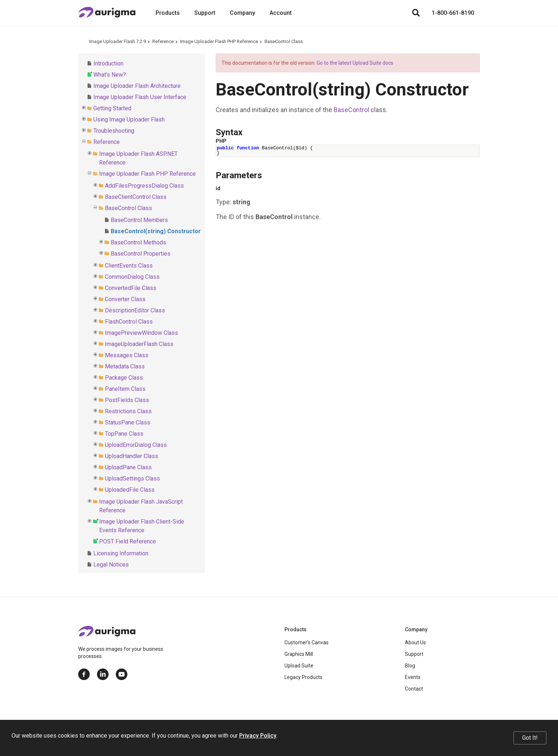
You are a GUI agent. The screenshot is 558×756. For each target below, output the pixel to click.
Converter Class (125, 299)
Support (205, 13)
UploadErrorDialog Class (136, 445)
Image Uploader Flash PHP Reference (219, 41)
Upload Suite (299, 666)
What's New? (110, 75)
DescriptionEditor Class (135, 310)
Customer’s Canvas (307, 642)
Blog (410, 666)
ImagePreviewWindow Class (141, 333)
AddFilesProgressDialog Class (144, 186)
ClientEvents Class (129, 266)
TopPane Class (124, 434)
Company (242, 13)
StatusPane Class (128, 422)
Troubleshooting (114, 131)
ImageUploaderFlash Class (139, 344)
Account (281, 13)
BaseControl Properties (141, 254)
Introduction (108, 63)
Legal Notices (111, 565)
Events (413, 677)
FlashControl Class (129, 322)
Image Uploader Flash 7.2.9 (117, 41)
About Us (415, 642)
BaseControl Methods (138, 242)
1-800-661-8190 (453, 13)
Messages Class (127, 355)
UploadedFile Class (130, 490)
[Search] (416, 13)
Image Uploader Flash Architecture (137, 86)
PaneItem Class (125, 389)
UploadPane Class (128, 467)
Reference (163, 41)
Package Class (124, 378)
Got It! (530, 738)
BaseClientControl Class (136, 197)
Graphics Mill (299, 654)
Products (168, 13)
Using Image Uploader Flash (129, 119)
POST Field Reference (128, 541)
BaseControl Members (139, 220)
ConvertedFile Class (131, 288)
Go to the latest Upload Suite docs (355, 63)
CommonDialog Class (132, 277)
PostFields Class (127, 400)
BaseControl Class (284, 41)
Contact (414, 689)
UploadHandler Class (132, 456)
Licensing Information (121, 553)
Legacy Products (303, 677)
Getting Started (112, 108)
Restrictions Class (128, 411)
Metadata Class (125, 366)
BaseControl (351, 110)
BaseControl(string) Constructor (156, 231)
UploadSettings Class (132, 479)
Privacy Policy (258, 736)
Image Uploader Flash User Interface (140, 97)
